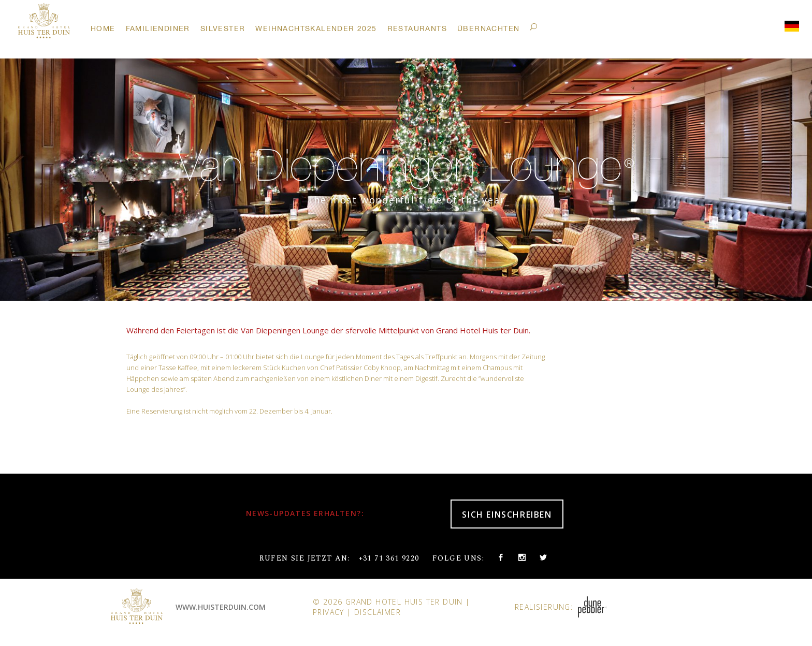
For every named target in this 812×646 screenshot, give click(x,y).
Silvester (223, 28)
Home (103, 28)
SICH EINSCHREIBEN (507, 515)
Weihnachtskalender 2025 (316, 28)
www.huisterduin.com (221, 607)
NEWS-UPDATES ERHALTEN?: (305, 513)
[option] (406, 171)
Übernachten (488, 28)
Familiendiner (158, 28)
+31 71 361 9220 (389, 558)
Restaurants (417, 28)
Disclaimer (378, 612)
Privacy (329, 612)
